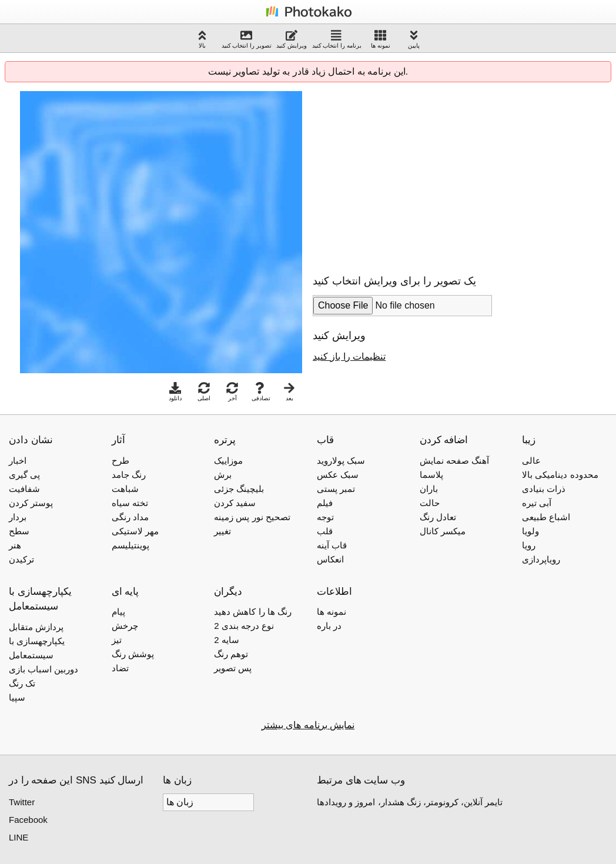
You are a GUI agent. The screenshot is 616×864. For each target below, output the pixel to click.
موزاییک (228, 461)
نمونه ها (381, 39)
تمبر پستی (336, 489)
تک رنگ (22, 683)
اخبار (18, 461)
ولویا (530, 531)
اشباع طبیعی (546, 517)
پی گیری (24, 475)
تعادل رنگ (438, 517)
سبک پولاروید (341, 461)
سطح (19, 531)
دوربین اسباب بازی (43, 669)
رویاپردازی (541, 559)
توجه (325, 517)
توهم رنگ (231, 654)
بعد (289, 392)
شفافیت (24, 489)
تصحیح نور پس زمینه (252, 517)
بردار (18, 517)
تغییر (222, 531)
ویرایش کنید (292, 39)
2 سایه (227, 640)
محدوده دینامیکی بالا (560, 475)
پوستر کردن (31, 503)
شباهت (125, 489)
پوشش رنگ (133, 654)
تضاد (120, 668)
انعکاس (330, 559)
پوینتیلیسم (130, 545)
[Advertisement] (411, 173)
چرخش (125, 626)
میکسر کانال (443, 531)
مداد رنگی (130, 517)
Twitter (22, 802)
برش (223, 475)
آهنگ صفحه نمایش (454, 461)
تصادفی (261, 392)
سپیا (17, 697)
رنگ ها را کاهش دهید (253, 612)
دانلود (175, 392)
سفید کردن (235, 503)
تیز (117, 640)
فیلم (325, 503)
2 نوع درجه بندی (244, 626)
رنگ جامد (129, 475)
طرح (120, 461)
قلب (325, 531)
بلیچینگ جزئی (239, 489)
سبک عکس (338, 475)
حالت (430, 503)
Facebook (28, 820)
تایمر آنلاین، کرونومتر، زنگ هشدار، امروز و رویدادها (410, 802)
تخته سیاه (130, 503)
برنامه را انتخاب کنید (337, 39)
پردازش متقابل (36, 627)
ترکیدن (21, 559)
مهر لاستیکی (135, 531)
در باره (329, 626)
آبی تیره (537, 503)
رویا (529, 545)
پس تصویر (233, 668)
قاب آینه (332, 545)
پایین (414, 39)
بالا (202, 39)
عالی (531, 461)
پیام (118, 612)
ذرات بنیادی (544, 489)
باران (429, 489)
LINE (19, 837)
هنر (15, 545)
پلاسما (431, 475)
